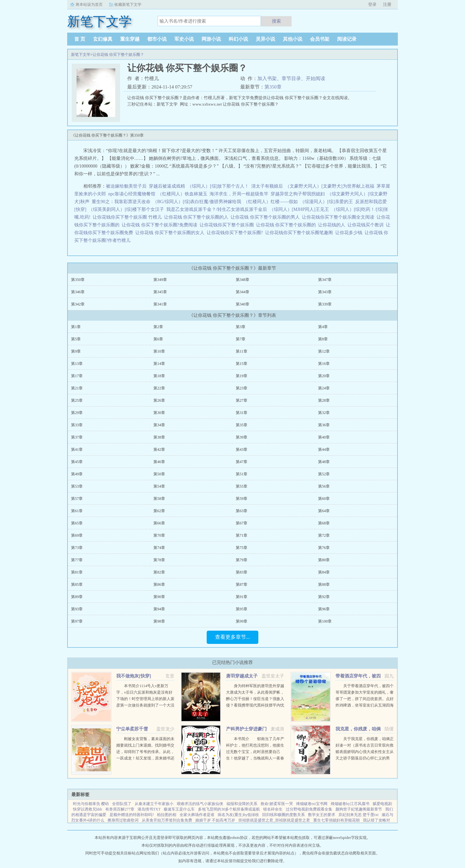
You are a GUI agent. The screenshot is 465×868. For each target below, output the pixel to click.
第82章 (159, 572)
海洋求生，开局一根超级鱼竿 (239, 194)
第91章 (242, 597)
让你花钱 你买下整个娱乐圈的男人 (266, 217)
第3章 (241, 327)
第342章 (78, 304)
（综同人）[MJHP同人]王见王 (299, 209)
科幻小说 (238, 39)
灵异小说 (265, 39)
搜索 (276, 21)
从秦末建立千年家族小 (154, 804)
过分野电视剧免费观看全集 (309, 809)
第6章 (158, 339)
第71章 (242, 535)
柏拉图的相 (167, 815)
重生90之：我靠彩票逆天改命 (121, 202)
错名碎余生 (273, 809)
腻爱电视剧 (382, 804)
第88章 (324, 584)
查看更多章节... (232, 637)
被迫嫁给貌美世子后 (126, 186)
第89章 (77, 597)
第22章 (159, 388)
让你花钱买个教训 (367, 225)
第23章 (242, 388)
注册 (387, 4)
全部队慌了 (122, 804)
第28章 (324, 400)
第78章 (159, 560)
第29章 (77, 413)
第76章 (324, 548)
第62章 (159, 511)
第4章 (323, 327)
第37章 (77, 437)
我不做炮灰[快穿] (134, 676)
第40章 (324, 437)
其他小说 (293, 39)
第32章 (324, 413)
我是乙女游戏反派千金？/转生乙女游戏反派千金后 (217, 209)
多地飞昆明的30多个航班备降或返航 (229, 809)
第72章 (324, 535)
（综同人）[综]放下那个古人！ (218, 186)
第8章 (323, 339)
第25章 (77, 400)
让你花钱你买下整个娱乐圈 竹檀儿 (128, 217)
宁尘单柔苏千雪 (132, 729)
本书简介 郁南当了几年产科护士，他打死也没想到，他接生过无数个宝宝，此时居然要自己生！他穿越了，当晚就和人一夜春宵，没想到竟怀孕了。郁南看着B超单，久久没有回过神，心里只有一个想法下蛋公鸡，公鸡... (255, 758)
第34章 (159, 425)
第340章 (243, 304)
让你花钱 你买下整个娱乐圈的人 (197, 217)
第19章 (242, 376)
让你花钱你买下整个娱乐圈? (236, 233)
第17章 (77, 376)
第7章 (241, 339)
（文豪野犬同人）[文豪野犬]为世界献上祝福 (330, 186)
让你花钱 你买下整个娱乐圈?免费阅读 (161, 225)
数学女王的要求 (322, 815)
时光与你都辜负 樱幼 (91, 804)
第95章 (242, 609)
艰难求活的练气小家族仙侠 (200, 804)
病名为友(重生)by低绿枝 (238, 815)
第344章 (243, 292)
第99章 (242, 621)
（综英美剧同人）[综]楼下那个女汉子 (126, 209)
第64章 (324, 511)
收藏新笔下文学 (128, 5)
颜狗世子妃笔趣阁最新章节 (359, 809)
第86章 (159, 584)
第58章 (159, 499)
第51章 (242, 474)
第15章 (242, 364)
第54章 (159, 486)
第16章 (324, 364)
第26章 (159, 400)
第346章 (78, 292)
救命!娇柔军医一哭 (277, 804)
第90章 (159, 597)
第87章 (242, 584)
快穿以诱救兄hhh (88, 809)
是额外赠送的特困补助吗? (132, 815)
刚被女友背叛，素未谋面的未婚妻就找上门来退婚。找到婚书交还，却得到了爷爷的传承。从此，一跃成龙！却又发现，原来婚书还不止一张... (145, 752)
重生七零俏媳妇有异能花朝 (336, 820)
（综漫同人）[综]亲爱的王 (326, 202)
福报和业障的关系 (242, 804)
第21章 (77, 388)
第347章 (325, 280)
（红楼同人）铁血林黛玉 (182, 194)
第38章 (159, 437)
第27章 (242, 400)
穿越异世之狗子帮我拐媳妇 (298, 194)
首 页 (80, 39)
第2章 (158, 327)
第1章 (76, 327)
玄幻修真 (103, 39)
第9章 (76, 351)
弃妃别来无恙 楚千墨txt (358, 815)
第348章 (243, 280)
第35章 (242, 425)
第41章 (77, 449)
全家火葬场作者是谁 (197, 815)
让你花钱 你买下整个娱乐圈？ (118, 55)
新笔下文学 (81, 55)
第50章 (159, 474)
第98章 (159, 621)
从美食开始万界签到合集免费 (167, 820)
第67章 (242, 523)
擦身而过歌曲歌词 (123, 820)
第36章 (324, 425)
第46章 (159, 462)
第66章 (159, 523)
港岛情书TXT (149, 809)
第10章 (159, 351)
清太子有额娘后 (267, 186)
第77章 (77, 560)
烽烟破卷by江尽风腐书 (350, 804)
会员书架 (320, 39)
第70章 (159, 535)
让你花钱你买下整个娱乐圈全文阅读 (339, 217)
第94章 (159, 609)
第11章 (242, 351)
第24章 (324, 388)
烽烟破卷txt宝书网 (312, 804)
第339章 (325, 304)
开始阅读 (315, 78)
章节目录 (291, 78)
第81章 (77, 572)
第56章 (324, 486)
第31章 (242, 413)
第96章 (324, 609)
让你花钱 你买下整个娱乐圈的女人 (171, 233)
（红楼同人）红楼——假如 (271, 202)
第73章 (77, 548)
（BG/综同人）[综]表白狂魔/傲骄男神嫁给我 (197, 202)
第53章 (77, 486)
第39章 (242, 437)
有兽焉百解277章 (120, 809)
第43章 (242, 449)
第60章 (324, 499)
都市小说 (157, 39)
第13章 (77, 364)
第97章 (77, 621)
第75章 (242, 548)
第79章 (242, 560)
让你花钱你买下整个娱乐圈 (228, 225)
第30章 (159, 413)
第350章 (273, 87)
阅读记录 (347, 39)
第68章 (324, 523)
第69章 (77, 535)
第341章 (160, 304)
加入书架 (267, 78)
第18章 (159, 376)
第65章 (77, 523)
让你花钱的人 (333, 225)
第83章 (242, 572)
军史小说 (184, 39)
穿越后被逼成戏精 (167, 186)
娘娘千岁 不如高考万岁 (215, 820)
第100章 (325, 621)
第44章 (324, 449)
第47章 (242, 462)
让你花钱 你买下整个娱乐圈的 (287, 225)
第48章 (324, 462)
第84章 (324, 572)
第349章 (160, 280)
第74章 (159, 548)
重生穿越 (130, 39)
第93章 (77, 609)
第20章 (324, 376)
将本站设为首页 (89, 5)
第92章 (324, 597)
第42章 (159, 449)
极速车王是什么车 (179, 809)
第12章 (324, 351)
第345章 (160, 292)
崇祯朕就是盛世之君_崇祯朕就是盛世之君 (274, 820)
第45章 (77, 462)
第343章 (325, 292)
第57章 (77, 499)
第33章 (77, 425)
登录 (372, 4)
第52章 (324, 474)
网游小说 (211, 39)
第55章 (242, 486)
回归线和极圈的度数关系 (284, 815)
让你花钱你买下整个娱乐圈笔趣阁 (300, 233)
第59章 (242, 499)
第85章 (77, 584)
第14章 (159, 364)
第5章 (76, 339)
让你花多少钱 (350, 233)
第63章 (242, 511)
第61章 (77, 511)
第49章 (77, 474)
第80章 (324, 560)
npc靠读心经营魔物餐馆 (132, 194)
